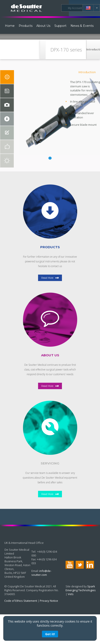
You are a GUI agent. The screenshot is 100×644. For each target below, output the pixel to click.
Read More (47, 278)
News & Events (82, 26)
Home (10, 26)
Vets (71, 594)
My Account (75, 8)
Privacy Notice (49, 601)
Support (60, 26)
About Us (43, 26)
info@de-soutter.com (41, 573)
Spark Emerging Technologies (81, 588)
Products (26, 26)
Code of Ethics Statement (21, 601)
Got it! (50, 634)
